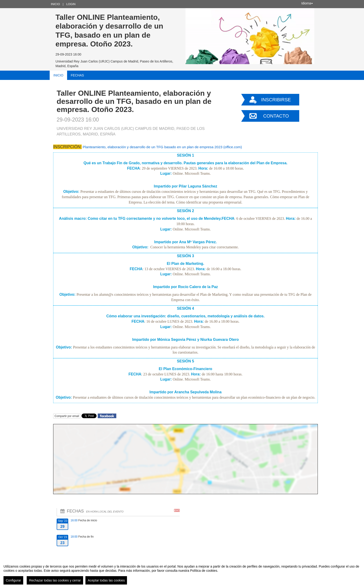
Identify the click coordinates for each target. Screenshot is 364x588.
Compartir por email (67, 416)
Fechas (77, 75)
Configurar (13, 580)
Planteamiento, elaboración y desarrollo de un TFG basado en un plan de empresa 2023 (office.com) (162, 147)
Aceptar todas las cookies (106, 580)
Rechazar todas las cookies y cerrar (55, 580)
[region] (182, 573)
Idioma (307, 3)
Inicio (55, 4)
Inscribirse (276, 100)
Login (71, 4)
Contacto (276, 116)
